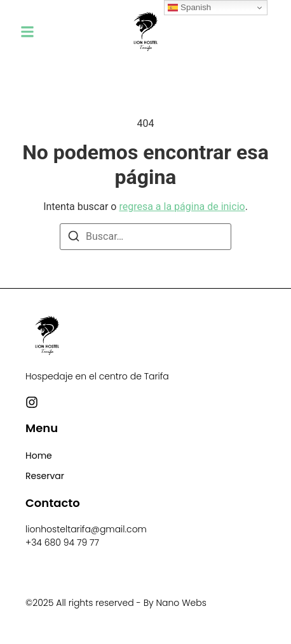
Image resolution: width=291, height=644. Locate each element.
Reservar (45, 476)
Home (39, 456)
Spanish (189, 8)
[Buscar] (74, 238)
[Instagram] (32, 402)
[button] (27, 32)
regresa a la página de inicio (182, 207)
